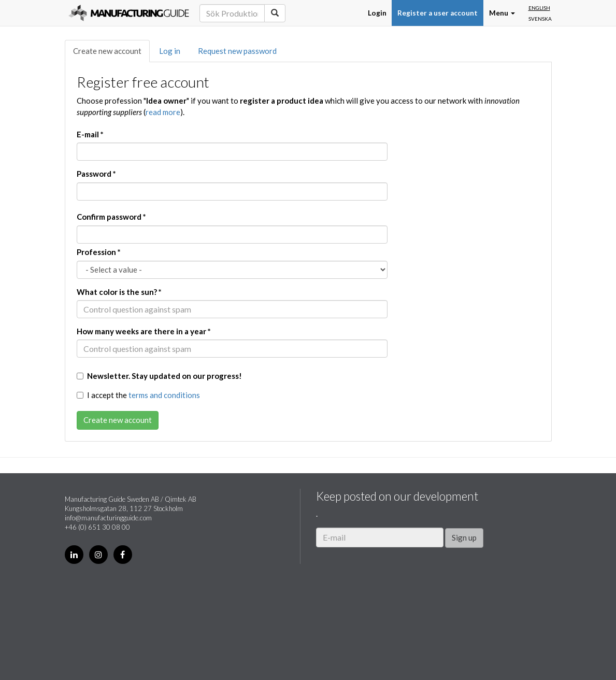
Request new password (237, 51)
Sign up (464, 537)
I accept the (138, 395)
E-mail (90, 134)
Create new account (107, 51)
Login (377, 13)
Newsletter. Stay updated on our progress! (159, 376)
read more (163, 112)
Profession (99, 252)
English (539, 8)
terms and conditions (164, 395)
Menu (502, 13)
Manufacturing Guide (129, 13)
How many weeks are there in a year (144, 331)
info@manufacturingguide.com (108, 518)
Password (96, 174)
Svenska (540, 19)
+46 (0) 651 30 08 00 (97, 527)
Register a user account (438, 13)
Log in (170, 51)
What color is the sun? (119, 292)
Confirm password (111, 217)
